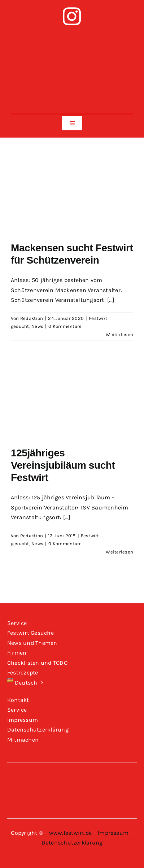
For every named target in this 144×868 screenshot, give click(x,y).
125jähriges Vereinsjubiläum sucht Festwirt (63, 465)
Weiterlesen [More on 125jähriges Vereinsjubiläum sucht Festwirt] (119, 552)
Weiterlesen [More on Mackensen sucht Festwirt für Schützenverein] (119, 335)
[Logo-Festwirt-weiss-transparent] (72, 35)
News (37, 326)
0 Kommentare (65, 326)
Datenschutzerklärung (72, 843)
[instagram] (72, 16)
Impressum (113, 833)
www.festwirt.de (71, 833)
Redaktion (32, 318)
